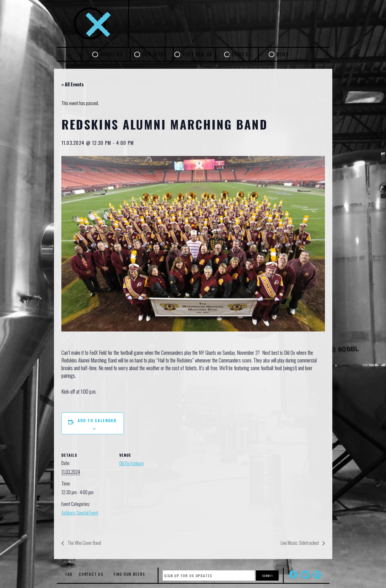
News (283, 54)
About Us (111, 54)
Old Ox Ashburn (132, 463)
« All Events (73, 84)
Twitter (305, 575)
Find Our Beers (129, 574)
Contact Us (91, 574)
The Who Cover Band (84, 543)
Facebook (293, 575)
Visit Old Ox (197, 54)
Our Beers (155, 54)
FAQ (69, 574)
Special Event (87, 513)
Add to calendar (97, 420)
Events (240, 54)
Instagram (317, 575)
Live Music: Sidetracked (300, 543)
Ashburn (68, 513)
